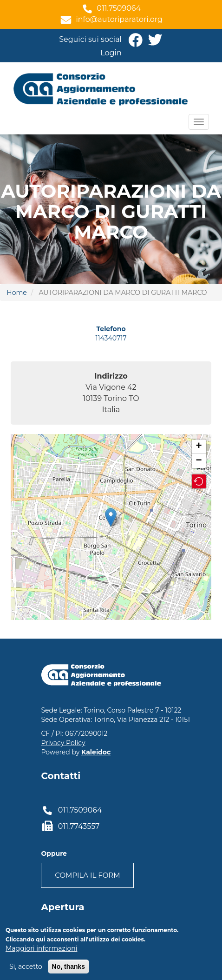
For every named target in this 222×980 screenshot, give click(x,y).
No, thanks (69, 967)
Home (16, 293)
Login (111, 53)
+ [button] (199, 447)
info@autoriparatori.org (119, 19)
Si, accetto (26, 967)
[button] (199, 481)
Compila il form (87, 875)
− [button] (199, 461)
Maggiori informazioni (41, 948)
